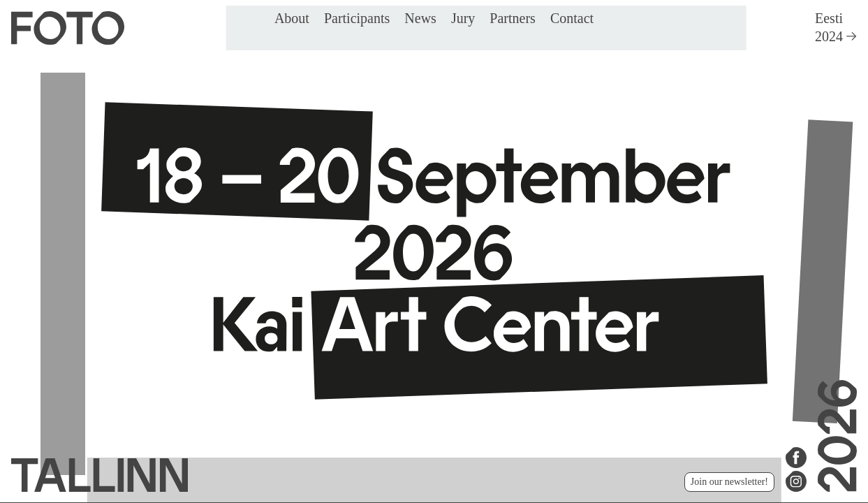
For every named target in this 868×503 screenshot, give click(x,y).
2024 (836, 36)
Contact (572, 18)
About (292, 18)
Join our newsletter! (729, 482)
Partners (513, 18)
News (420, 18)
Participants (357, 18)
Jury (463, 18)
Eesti (829, 18)
